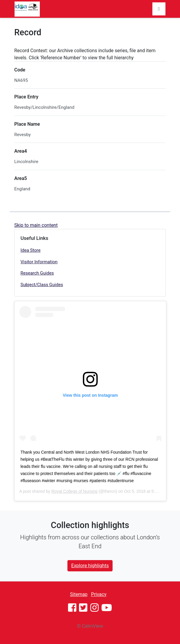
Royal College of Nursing (74, 491)
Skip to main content (36, 225)
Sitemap (79, 594)
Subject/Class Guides (42, 285)
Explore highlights (90, 566)
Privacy (99, 594)
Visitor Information (39, 262)
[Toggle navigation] (159, 9)
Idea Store (31, 250)
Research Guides (37, 273)
